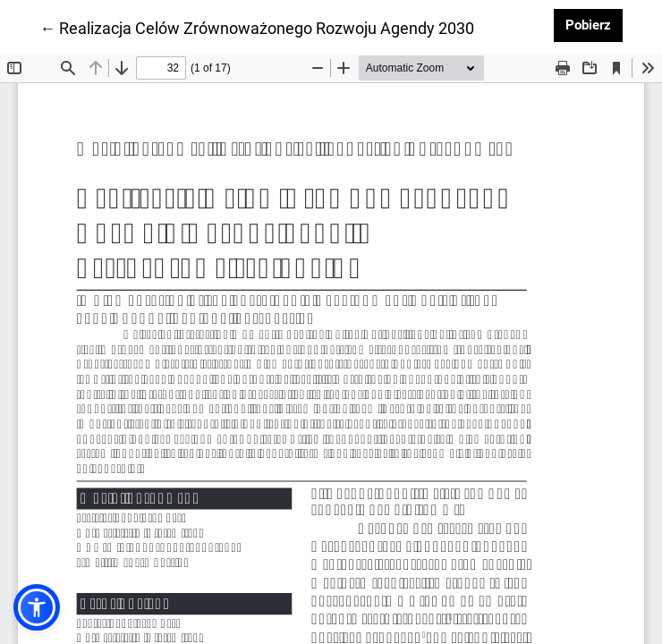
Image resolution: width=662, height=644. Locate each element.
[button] (37, 607)
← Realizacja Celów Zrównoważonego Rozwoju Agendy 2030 (257, 27)
